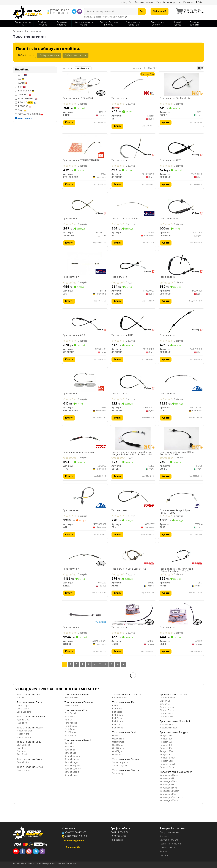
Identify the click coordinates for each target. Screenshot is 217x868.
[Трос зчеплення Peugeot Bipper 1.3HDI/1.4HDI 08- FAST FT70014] (181, 497)
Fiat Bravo (117, 709)
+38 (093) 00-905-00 (76, 836)
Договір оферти (168, 848)
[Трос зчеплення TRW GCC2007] (133, 497)
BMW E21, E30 (71, 698)
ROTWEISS (25, 106)
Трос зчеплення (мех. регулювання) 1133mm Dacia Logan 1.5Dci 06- (178, 570)
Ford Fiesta (70, 717)
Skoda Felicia (23, 762)
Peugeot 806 (166, 751)
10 (118, 664)
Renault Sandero (73, 769)
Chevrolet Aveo (120, 698)
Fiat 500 (116, 706)
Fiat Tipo (116, 725)
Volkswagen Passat (170, 791)
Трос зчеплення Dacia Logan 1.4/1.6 (129, 569)
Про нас (164, 855)
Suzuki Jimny (23, 770)
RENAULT (27, 103)
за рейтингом (83, 68)
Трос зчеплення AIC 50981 (125, 219)
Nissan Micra (23, 734)
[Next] (123, 664)
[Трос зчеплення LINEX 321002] (181, 614)
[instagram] (29, 851)
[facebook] (22, 851)
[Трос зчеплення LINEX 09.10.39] (85, 555)
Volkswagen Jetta (169, 781)
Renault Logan (71, 762)
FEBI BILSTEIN (26, 91)
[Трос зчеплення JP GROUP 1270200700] (133, 147)
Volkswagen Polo (168, 794)
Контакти (188, 2)
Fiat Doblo (117, 712)
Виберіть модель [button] (75, 55)
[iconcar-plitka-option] (199, 68)
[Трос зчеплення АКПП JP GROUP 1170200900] (181, 205)
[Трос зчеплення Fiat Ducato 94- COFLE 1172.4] (181, 85)
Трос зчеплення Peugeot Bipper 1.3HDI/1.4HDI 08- (175, 512)
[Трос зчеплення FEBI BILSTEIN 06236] (85, 380)
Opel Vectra (118, 755)
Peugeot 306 (166, 742)
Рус (130, 2)
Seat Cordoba (23, 745)
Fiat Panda (117, 718)
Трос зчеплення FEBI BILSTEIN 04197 (81, 160)
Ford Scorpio (71, 726)
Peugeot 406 (166, 748)
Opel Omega (118, 748)
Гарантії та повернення (171, 844)
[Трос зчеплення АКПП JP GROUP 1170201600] (181, 147)
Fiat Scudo (117, 721)
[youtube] (16, 851)
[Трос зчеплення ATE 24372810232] (181, 380)
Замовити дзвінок (74, 841)
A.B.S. (22, 75)
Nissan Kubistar (24, 731)
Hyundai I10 (22, 723)
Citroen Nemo (167, 714)
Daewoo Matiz (71, 706)
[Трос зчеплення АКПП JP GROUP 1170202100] (133, 322)
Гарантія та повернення (168, 2)
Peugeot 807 (166, 755)
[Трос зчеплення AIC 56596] (85, 263)
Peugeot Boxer (167, 761)
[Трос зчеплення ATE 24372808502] (85, 497)
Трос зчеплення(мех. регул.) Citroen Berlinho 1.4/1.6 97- (177, 453)
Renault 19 (70, 743)
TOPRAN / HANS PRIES (31, 114)
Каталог (164, 851)
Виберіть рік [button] (26, 55)
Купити (69, 122)
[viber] (42, 851)
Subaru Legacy (120, 766)
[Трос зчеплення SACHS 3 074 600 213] (85, 614)
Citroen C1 (165, 701)
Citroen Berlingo (168, 698)
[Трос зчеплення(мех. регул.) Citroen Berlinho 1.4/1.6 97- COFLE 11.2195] (181, 439)
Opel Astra (117, 736)
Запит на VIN (73, 847)
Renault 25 (70, 750)
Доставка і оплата (144, 2)
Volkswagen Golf (168, 778)
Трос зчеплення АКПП (171, 160)
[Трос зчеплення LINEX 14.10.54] (85, 85)
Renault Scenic (72, 772)
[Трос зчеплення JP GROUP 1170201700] (85, 205)
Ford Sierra (70, 729)
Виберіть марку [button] (49, 55)
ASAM (23, 83)
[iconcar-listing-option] (202, 68)
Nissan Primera (24, 737)
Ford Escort (70, 713)
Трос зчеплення (119, 98)
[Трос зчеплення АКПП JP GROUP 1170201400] (85, 322)
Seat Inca (21, 751)
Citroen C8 (165, 704)
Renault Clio (70, 753)
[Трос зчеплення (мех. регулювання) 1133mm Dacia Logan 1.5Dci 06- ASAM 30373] (181, 555)
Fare (22, 87)
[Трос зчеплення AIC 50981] (133, 205)
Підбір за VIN (160, 11)
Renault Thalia (71, 775)
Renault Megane (72, 766)
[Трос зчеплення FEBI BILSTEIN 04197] (85, 147)
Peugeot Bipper (167, 758)
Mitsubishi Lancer (168, 728)
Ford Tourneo (71, 732)
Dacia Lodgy (23, 706)
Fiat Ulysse (118, 728)
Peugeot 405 (166, 745)
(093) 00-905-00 (60, 13)
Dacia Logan (23, 709)
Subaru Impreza (120, 762)
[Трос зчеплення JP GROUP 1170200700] (133, 263)
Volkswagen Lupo (168, 788)
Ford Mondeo (71, 723)
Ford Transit (70, 736)
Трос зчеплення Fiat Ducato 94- (176, 98)
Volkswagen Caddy (169, 775)
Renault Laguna (72, 759)
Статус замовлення (169, 832)
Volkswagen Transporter (172, 797)
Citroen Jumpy (167, 710)
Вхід (199, 2)
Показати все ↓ (24, 118)
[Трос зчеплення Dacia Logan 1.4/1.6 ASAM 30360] (133, 555)
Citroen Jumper (168, 707)
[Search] (142, 11)
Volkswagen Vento (169, 800)
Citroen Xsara (167, 717)
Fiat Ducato (118, 715)
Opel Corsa (118, 745)
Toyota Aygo (118, 773)
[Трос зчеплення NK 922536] (133, 85)
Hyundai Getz (23, 720)
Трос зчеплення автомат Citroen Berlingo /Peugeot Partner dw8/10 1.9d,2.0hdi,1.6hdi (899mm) (132, 453)
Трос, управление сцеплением (79, 452)
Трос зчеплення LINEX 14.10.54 (78, 98)
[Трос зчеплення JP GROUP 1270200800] (181, 322)
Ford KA (68, 720)
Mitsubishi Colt (167, 725)
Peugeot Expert (167, 764)
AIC (21, 79)
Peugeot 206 (166, 739)
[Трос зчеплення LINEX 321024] (133, 614)
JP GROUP (25, 95)
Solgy (22, 110)
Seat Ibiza (21, 748)
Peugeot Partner (168, 767)
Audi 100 (21, 698)
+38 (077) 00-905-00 (76, 832)
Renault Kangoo (72, 756)
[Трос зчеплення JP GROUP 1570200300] (133, 380)
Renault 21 (69, 747)
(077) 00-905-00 (60, 10)
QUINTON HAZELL (28, 99)
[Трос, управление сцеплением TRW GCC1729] (85, 439)
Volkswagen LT (167, 785)
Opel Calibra (118, 739)
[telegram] (36, 851)
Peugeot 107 (166, 736)
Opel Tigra (117, 751)
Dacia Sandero (24, 712)
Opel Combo (118, 742)
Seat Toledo (22, 754)
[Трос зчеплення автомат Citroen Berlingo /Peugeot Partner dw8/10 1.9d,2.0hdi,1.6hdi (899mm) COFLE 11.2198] (133, 439)
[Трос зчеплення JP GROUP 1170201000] (181, 263)
